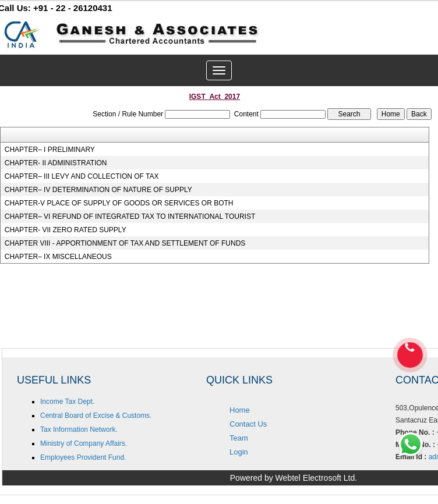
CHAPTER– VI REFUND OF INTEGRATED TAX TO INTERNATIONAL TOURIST (130, 216)
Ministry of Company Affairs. (84, 443)
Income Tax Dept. (67, 402)
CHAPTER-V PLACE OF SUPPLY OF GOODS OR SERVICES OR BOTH (119, 203)
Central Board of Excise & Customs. (96, 416)
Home (240, 410)
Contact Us (248, 424)
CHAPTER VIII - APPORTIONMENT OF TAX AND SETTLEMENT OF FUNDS (125, 243)
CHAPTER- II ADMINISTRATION (56, 163)
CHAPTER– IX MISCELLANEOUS (58, 257)
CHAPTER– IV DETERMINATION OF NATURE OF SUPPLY (98, 190)
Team (239, 438)
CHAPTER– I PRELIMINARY (50, 150)
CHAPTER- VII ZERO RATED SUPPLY (66, 230)
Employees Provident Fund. (83, 457)
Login (239, 452)
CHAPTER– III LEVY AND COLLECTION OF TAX (82, 176)
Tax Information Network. (79, 430)
